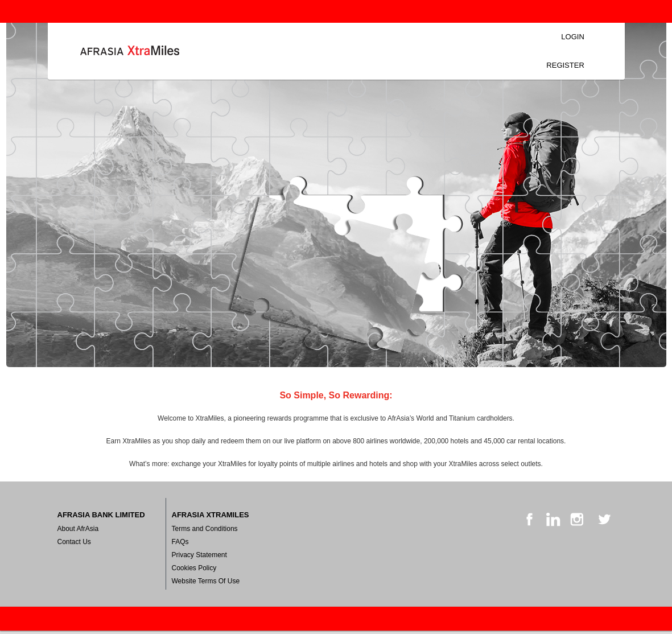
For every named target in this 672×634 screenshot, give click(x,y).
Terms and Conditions (205, 529)
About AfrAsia (78, 529)
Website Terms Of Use (206, 581)
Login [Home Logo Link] (130, 51)
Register (565, 65)
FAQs (180, 542)
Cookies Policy (194, 568)
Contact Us (74, 542)
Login (572, 37)
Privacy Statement (199, 555)
